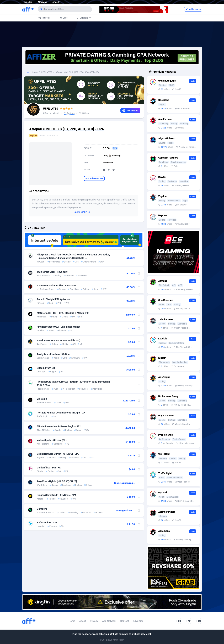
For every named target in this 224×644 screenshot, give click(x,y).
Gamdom (42, 509)
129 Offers (84, 113)
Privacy (94, 621)
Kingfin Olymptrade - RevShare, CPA (57, 495)
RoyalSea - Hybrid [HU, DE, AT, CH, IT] (57, 481)
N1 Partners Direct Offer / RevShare (56, 285)
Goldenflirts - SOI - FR (49, 468)
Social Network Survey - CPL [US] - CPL (58, 454)
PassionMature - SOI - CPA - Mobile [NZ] (58, 340)
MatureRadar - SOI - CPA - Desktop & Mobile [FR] (63, 313)
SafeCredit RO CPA (47, 523)
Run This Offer (94, 178)
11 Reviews (69, 113)
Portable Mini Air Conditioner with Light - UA (61, 413)
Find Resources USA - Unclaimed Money (59, 327)
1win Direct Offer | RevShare (52, 272)
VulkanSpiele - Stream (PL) (52, 440)
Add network (193, 9)
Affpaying (42, 2)
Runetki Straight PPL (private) (53, 299)
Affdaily (56, 2)
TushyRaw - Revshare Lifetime (54, 354)
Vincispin (42, 399)
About (83, 621)
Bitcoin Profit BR (46, 368)
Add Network (109, 621)
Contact (125, 621)
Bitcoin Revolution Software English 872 (59, 426)
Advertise (138, 621)
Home (35, 72)
